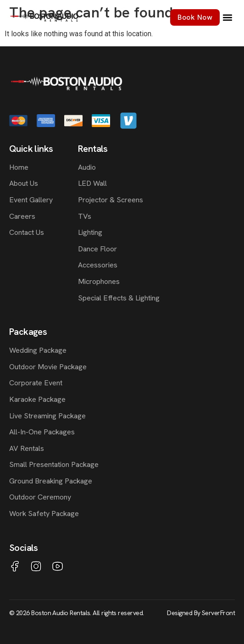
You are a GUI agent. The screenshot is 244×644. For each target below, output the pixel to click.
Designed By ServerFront (201, 613)
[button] (227, 18)
